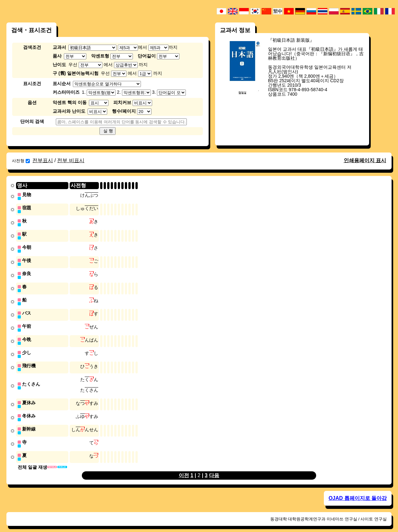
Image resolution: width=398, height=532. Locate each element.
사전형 (21, 161)
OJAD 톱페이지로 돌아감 (358, 491)
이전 (184, 469)
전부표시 (43, 160)
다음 (214, 469)
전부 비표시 (71, 160)
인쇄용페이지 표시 (365, 160)
